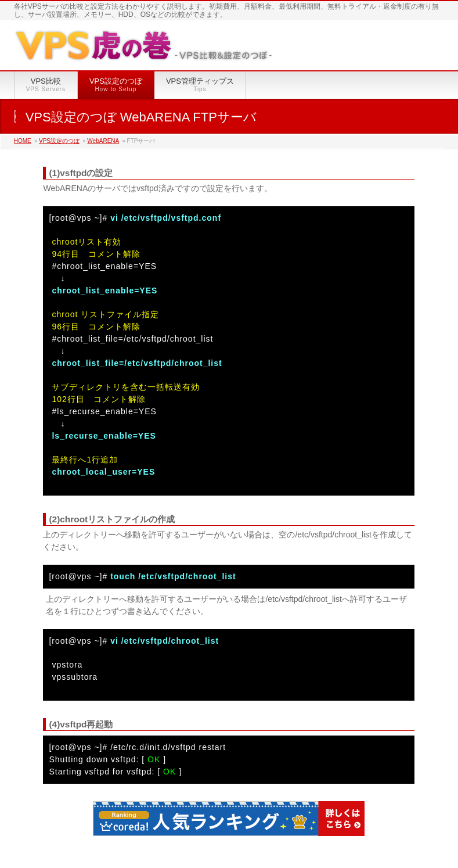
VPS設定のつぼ (59, 141)
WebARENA (103, 141)
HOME (23, 141)
